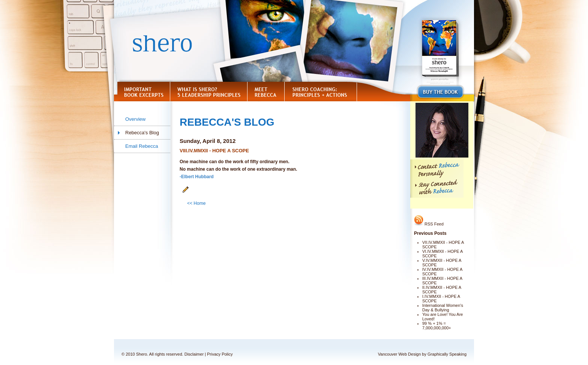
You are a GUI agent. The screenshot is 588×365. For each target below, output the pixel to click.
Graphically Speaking (447, 354)
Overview (135, 119)
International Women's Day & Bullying (443, 308)
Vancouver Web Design (400, 354)
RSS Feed (429, 224)
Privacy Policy (220, 354)
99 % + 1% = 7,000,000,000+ (437, 326)
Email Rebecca (142, 146)
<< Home (196, 203)
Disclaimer (194, 354)
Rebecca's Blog (142, 133)
